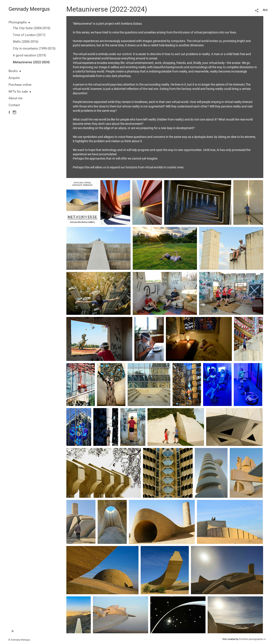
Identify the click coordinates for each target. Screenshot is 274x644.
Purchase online (20, 85)
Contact (14, 105)
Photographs (18, 22)
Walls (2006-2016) (26, 42)
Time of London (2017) (29, 35)
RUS (265, 10)
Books (13, 71)
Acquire (14, 78)
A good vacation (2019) (29, 55)
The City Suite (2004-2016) (32, 28)
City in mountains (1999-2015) (34, 48)
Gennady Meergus (29, 9)
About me (16, 98)
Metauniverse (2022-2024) (31, 62)
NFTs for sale (18, 92)
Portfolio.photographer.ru (252, 639)
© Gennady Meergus (19, 640)
